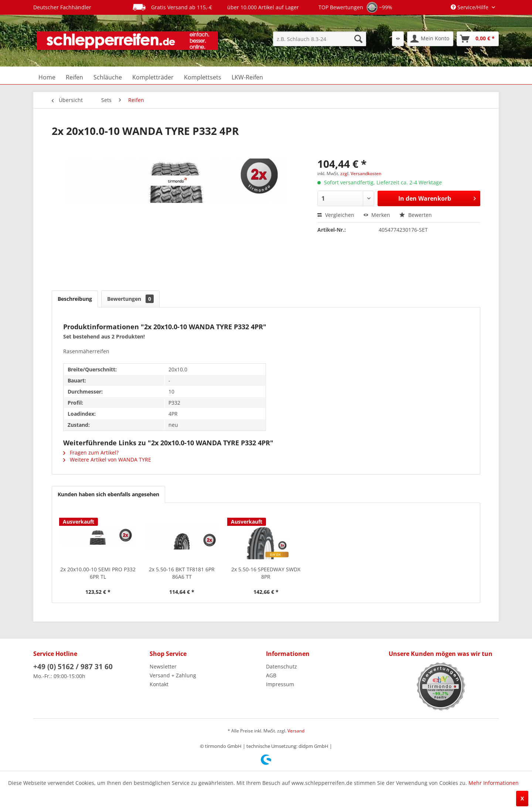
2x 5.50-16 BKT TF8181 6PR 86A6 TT (182, 573)
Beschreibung (75, 299)
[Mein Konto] (430, 39)
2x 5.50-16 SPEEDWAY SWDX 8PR (266, 573)
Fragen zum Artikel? (91, 452)
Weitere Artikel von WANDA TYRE (107, 460)
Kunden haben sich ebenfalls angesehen (108, 494)
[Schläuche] (108, 77)
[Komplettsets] (203, 77)
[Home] (47, 77)
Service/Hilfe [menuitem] (470, 7)
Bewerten (416, 215)
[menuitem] (320, 39)
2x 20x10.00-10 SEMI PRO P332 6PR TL (98, 573)
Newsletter (163, 666)
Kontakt (159, 684)
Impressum (280, 684)
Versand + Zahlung (173, 675)
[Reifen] (74, 77)
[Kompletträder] (153, 77)
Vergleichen (336, 215)
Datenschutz (282, 666)
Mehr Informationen (494, 783)
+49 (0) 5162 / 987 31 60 (73, 667)
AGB (271, 675)
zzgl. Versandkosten (361, 173)
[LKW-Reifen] (247, 77)
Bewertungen (130, 299)
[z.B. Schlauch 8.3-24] (320, 39)
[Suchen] (358, 39)
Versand (296, 731)
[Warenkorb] (478, 39)
